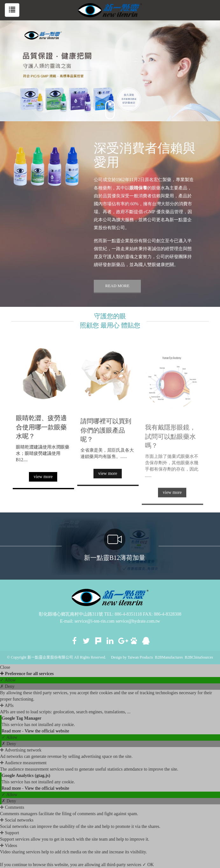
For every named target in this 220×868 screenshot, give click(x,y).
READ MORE (117, 286)
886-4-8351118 (128, 614)
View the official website (47, 731)
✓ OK (148, 865)
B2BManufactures (169, 657)
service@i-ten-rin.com (94, 621)
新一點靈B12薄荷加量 (115, 545)
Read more (12, 731)
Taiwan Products (140, 657)
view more (43, 478)
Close (5, 667)
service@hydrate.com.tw (138, 621)
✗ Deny (7, 686)
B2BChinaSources (199, 657)
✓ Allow (8, 680)
